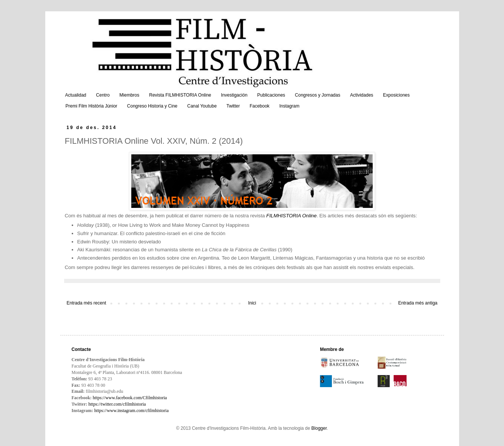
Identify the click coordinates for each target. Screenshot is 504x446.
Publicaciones (271, 95)
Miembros (130, 95)
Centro (103, 95)
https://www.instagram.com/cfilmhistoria (131, 411)
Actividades (362, 95)
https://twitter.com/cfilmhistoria (117, 404)
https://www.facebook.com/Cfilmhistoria (130, 398)
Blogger (319, 428)
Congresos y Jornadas (318, 95)
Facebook (260, 106)
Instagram (289, 106)
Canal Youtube (202, 106)
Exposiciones (396, 95)
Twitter (233, 106)
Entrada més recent (87, 303)
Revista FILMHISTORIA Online (180, 95)
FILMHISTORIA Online (291, 216)
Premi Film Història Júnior (91, 106)
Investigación (234, 95)
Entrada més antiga (418, 303)
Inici (252, 303)
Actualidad (76, 95)
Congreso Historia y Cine (152, 106)
